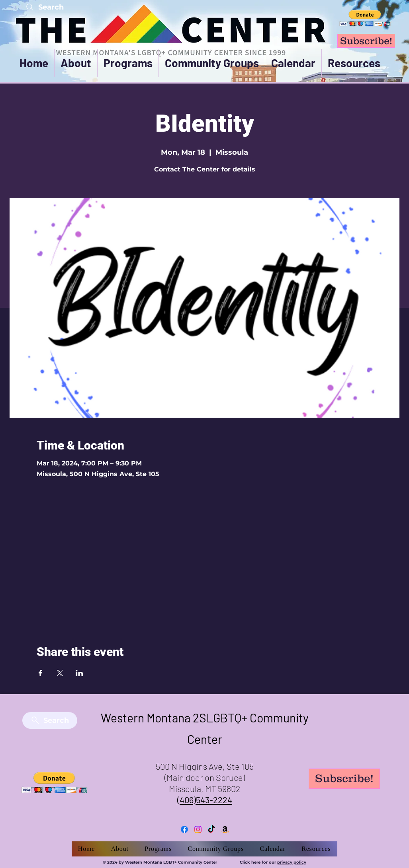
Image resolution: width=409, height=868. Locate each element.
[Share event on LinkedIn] (79, 673)
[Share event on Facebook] (40, 673)
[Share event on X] (60, 673)
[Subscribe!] (366, 41)
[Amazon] (225, 829)
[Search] (44, 7)
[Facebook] (184, 829)
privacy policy (292, 862)
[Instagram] (198, 829)
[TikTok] (211, 829)
